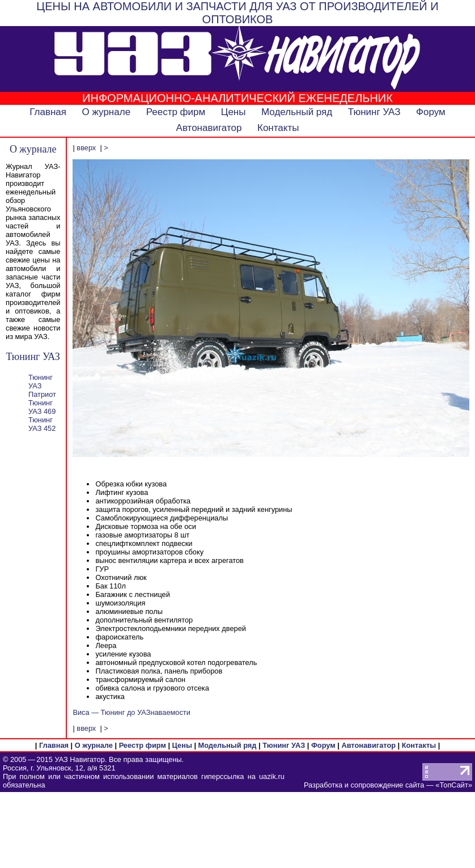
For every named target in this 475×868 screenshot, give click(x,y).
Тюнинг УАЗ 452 (42, 424)
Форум (431, 112)
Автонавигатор (209, 128)
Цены (234, 112)
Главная (48, 112)
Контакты (278, 128)
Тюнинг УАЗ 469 (42, 407)
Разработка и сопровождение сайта (364, 785)
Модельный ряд (297, 112)
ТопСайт (453, 785)
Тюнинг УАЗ (374, 112)
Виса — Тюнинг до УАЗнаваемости (131, 712)
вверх (86, 148)
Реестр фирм (176, 112)
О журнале (107, 112)
